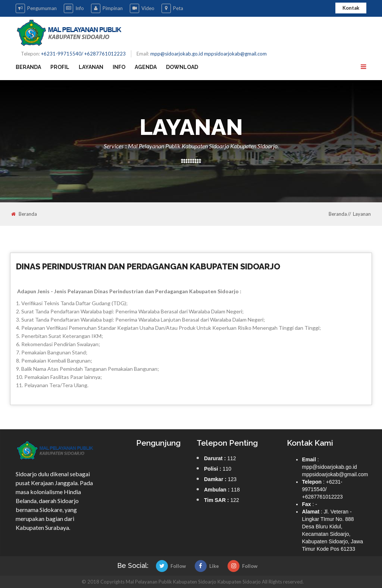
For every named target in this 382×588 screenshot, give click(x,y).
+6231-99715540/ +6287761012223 (83, 54)
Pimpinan (107, 8)
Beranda (28, 67)
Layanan (91, 67)
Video (142, 8)
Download (182, 67)
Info (74, 8)
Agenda (146, 67)
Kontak (351, 8)
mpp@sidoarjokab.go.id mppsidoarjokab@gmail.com (209, 54)
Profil (60, 67)
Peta (172, 8)
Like (207, 566)
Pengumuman (36, 8)
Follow (171, 566)
